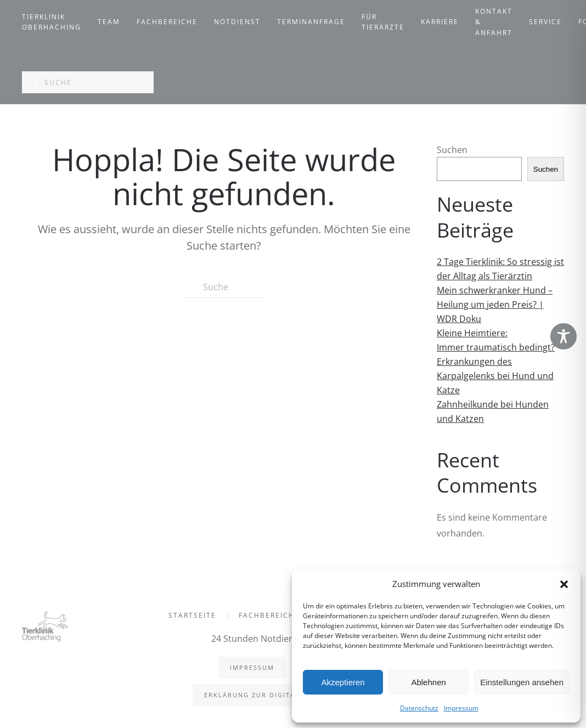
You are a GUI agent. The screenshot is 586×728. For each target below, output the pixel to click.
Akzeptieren (343, 682)
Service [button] (545, 22)
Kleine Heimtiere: (472, 333)
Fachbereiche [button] (167, 22)
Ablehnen (428, 682)
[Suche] (88, 82)
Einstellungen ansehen (522, 682)
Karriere (440, 22)
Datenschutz (419, 708)
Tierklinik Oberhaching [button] (52, 22)
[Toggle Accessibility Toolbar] (564, 336)
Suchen (452, 150)
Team (109, 22)
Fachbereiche (269, 616)
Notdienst (237, 22)
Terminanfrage (311, 22)
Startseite (192, 616)
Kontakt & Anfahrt (494, 22)
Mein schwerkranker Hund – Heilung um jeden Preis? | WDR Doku (495, 304)
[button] (564, 584)
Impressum (461, 708)
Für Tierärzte (383, 22)
